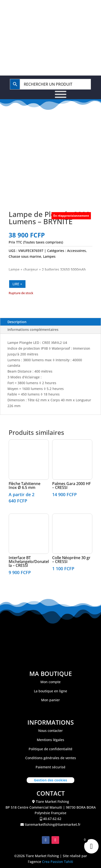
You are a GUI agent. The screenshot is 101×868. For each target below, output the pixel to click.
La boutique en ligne (50, 691)
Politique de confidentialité (50, 749)
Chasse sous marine (25, 256)
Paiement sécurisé (50, 767)
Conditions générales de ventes (51, 758)
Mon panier (50, 700)
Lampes (49, 256)
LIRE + (17, 284)
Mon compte (50, 682)
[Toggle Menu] (61, 94)
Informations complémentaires (33, 330)
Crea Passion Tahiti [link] (58, 862)
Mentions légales (50, 740)
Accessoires (76, 251)
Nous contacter (50, 731)
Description (17, 322)
